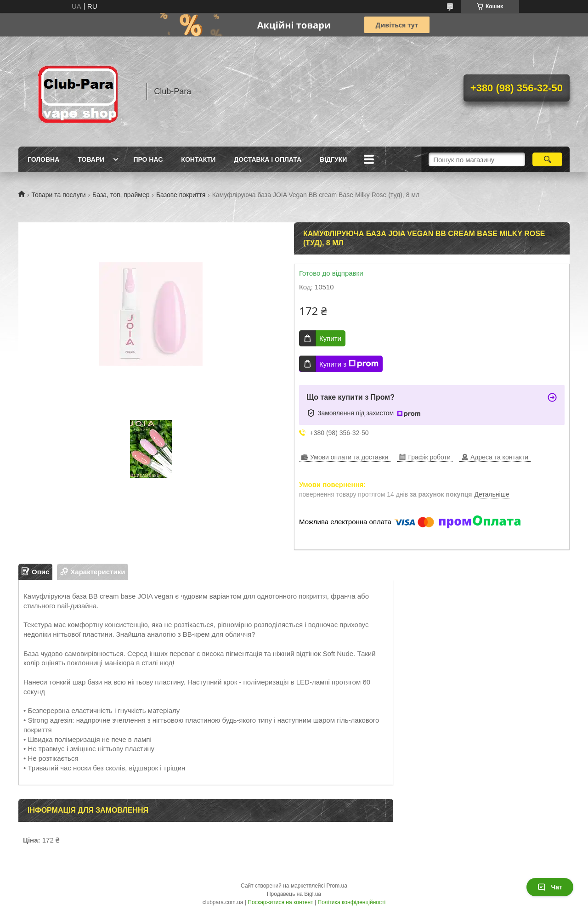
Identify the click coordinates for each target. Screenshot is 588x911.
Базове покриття (181, 195)
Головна (43, 159)
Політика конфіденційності (352, 902)
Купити (330, 338)
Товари (91, 159)
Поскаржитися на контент (280, 902)
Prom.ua (337, 886)
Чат (550, 887)
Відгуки (333, 159)
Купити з (349, 364)
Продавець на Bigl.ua (294, 894)
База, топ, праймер (121, 195)
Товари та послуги (58, 195)
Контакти (198, 159)
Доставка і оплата (268, 159)
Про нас (148, 159)
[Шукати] (547, 159)
